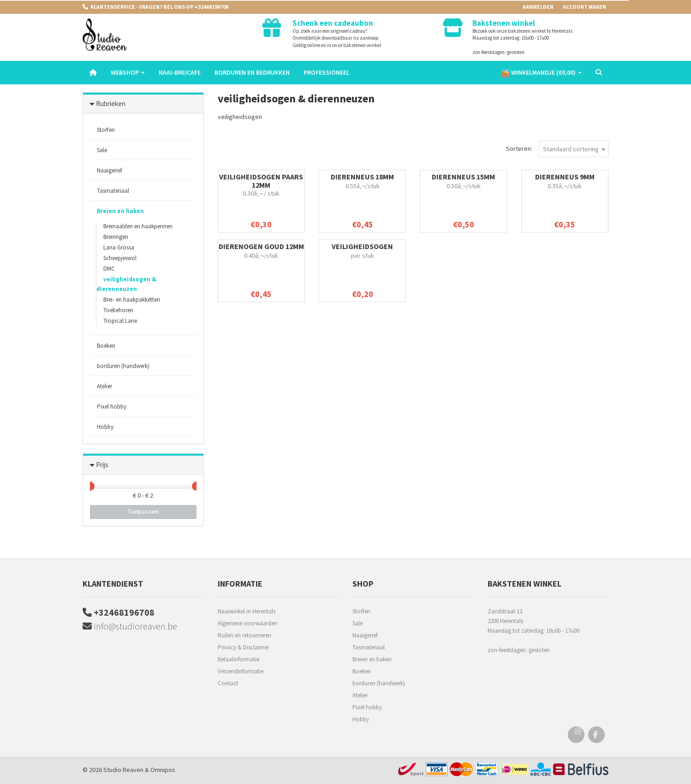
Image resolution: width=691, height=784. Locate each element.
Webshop (128, 72)
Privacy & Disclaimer (243, 647)
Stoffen (106, 130)
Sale (102, 150)
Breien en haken (120, 211)
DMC (109, 269)
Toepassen (143, 511)
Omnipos (163, 770)
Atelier (104, 386)
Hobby (105, 427)
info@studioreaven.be (130, 626)
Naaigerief (109, 170)
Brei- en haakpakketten (132, 300)
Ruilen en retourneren (244, 635)
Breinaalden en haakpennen (138, 226)
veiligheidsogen (362, 246)
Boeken (106, 346)
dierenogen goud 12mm (261, 246)
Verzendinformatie (241, 671)
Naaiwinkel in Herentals (247, 611)
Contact (228, 683)
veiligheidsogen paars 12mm (261, 181)
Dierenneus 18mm (362, 177)
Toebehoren (118, 310)
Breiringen (116, 237)
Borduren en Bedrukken (252, 72)
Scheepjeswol (120, 258)
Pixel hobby (112, 407)
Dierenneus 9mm (565, 177)
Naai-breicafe (180, 72)
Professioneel (327, 72)
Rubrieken (111, 104)
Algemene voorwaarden (247, 623)
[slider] (90, 486)
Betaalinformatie (238, 659)
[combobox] (574, 149)
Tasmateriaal (113, 191)
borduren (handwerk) (123, 366)
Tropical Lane (120, 321)
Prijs (102, 465)
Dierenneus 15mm (463, 177)
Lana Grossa (119, 247)
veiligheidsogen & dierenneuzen (126, 284)
